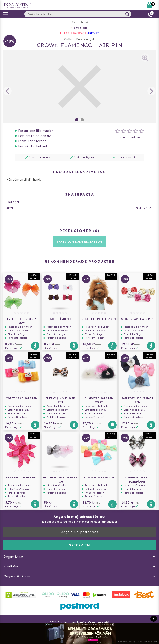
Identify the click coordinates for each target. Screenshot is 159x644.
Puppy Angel (85, 39)
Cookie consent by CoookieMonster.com (137, 642)
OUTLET (93, 33)
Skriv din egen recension (79, 242)
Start (75, 22)
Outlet (84, 22)
